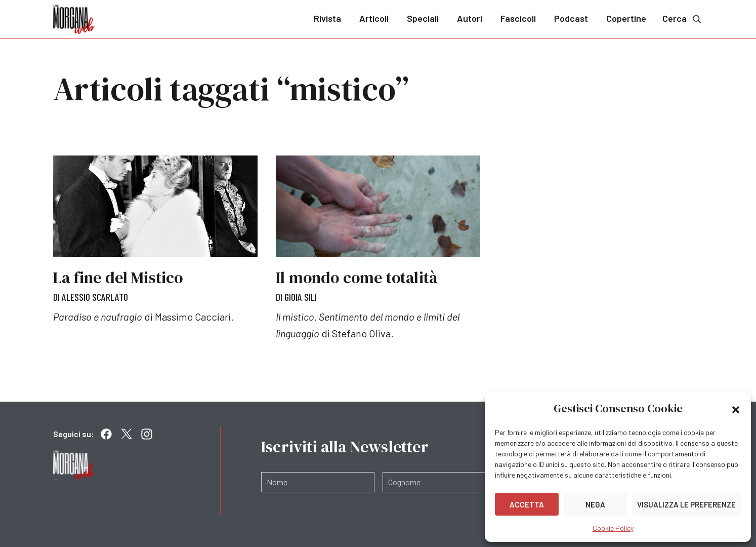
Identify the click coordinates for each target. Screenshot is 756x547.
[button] (736, 409)
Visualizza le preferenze (686, 504)
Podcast (571, 18)
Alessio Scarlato (95, 297)
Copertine (626, 18)
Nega (595, 504)
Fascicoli (518, 18)
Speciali (423, 18)
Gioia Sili (301, 297)
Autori (470, 18)
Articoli (374, 18)
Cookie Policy (613, 528)
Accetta (527, 504)
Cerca (683, 18)
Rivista (327, 18)
